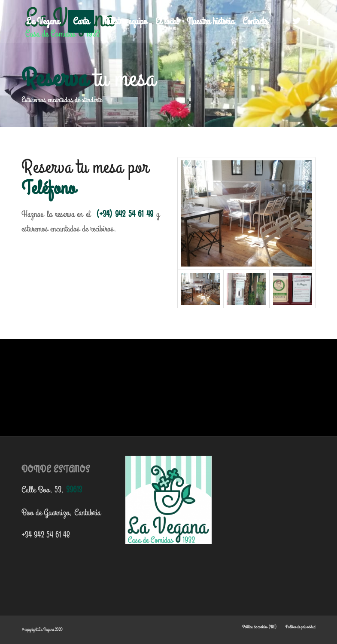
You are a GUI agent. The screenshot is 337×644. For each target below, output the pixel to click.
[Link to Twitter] (296, 21)
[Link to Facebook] (309, 21)
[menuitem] (43, 21)
